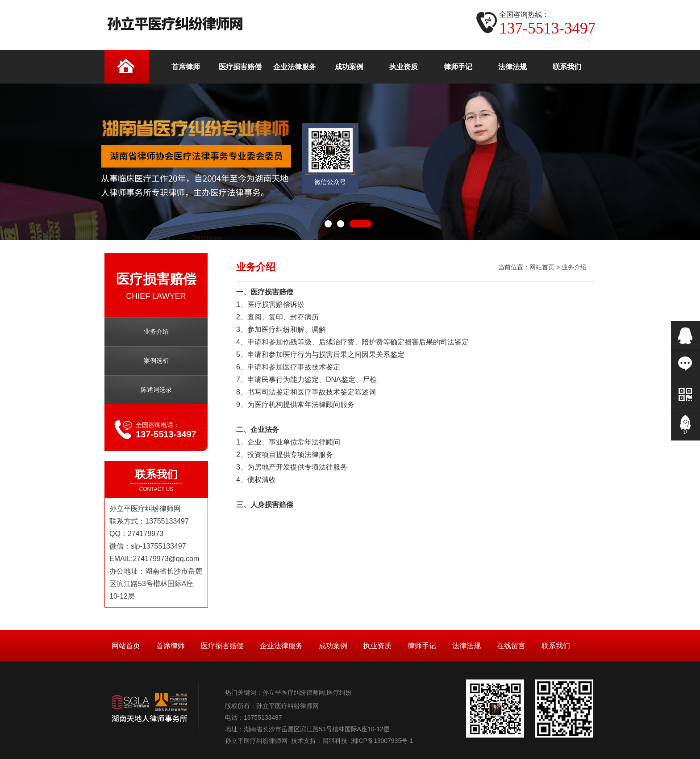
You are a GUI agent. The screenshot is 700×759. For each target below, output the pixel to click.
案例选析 (156, 361)
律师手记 (422, 646)
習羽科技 (335, 741)
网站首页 (542, 267)
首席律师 (171, 646)
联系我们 (556, 646)
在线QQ (685, 336)
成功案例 (333, 646)
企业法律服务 (281, 646)
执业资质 (377, 646)
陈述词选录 (156, 390)
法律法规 (467, 646)
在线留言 (511, 646)
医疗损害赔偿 (222, 646)
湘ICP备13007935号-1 (382, 741)
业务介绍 (156, 331)
